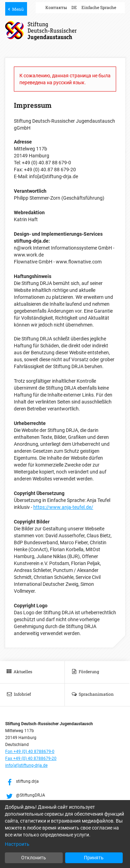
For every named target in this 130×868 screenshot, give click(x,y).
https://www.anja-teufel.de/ (63, 507)
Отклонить (34, 858)
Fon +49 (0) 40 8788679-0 (30, 752)
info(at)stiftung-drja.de (26, 765)
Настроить (17, 844)
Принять (94, 858)
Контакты (56, 7)
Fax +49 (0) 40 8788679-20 (31, 758)
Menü (18, 9)
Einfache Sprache (99, 7)
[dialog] (65, 834)
